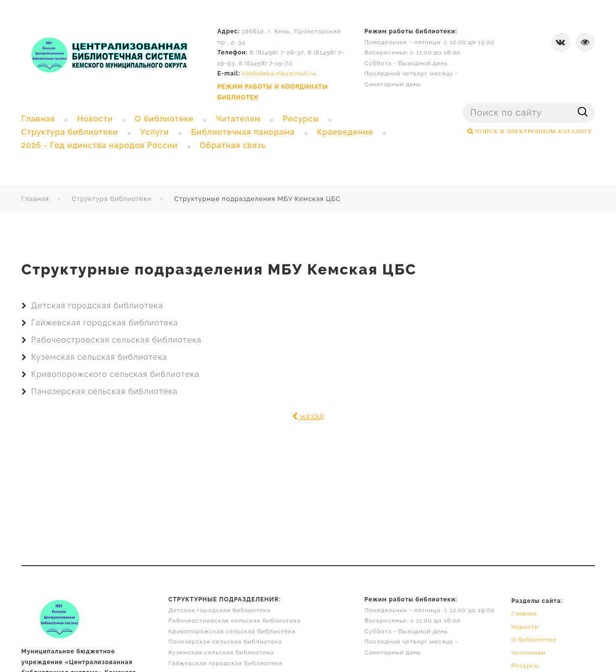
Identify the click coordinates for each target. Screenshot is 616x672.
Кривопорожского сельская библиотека (116, 374)
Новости (525, 627)
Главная (36, 199)
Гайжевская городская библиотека (105, 323)
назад (308, 416)
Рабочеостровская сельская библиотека (117, 340)
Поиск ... (463, 103)
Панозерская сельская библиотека (105, 391)
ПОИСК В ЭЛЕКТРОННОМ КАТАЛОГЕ (533, 131)
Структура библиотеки (111, 199)
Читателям (528, 653)
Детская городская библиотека (97, 306)
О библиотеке (534, 640)
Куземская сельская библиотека (99, 357)
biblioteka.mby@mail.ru (279, 74)
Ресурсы (525, 666)
